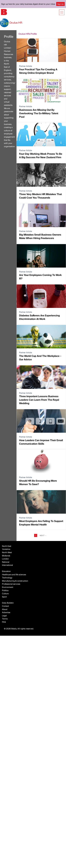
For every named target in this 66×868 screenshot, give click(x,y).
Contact (5, 606)
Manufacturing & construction (15, 581)
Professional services (11, 584)
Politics (5, 590)
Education (6, 571)
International (7, 565)
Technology (7, 578)
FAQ (4, 622)
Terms (5, 619)
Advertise (6, 612)
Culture (5, 593)
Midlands (6, 556)
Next (43, 535)
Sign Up (60, 4)
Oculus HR (11, 22)
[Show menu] (62, 12)
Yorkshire (6, 549)
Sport (4, 597)
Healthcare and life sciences (14, 574)
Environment (8, 587)
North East (7, 546)
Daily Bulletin (8, 603)
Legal (4, 616)
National (6, 562)
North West (7, 552)
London (5, 559)
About (5, 609)
